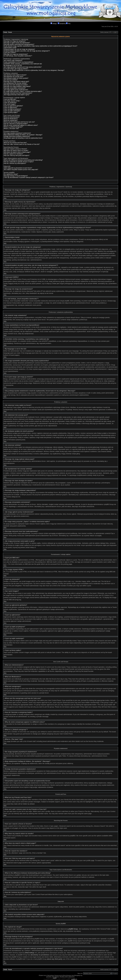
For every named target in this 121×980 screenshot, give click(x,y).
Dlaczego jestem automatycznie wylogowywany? (19, 44)
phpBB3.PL (74, 979)
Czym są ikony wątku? (11, 112)
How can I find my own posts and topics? (16, 155)
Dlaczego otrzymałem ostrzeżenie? (15, 88)
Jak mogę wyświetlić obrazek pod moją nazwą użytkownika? (23, 67)
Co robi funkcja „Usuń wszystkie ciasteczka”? (18, 56)
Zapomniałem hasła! (10, 48)
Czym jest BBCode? (10, 99)
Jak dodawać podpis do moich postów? (16, 78)
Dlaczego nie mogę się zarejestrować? (16, 54)
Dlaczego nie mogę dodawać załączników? (17, 86)
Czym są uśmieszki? (10, 103)
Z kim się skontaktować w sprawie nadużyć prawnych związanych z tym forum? (29, 177)
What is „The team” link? (11, 129)
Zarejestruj (62, 24)
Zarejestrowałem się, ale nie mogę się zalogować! (19, 49)
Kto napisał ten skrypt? (11, 174)
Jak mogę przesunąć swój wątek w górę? (17, 95)
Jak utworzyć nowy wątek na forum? (15, 75)
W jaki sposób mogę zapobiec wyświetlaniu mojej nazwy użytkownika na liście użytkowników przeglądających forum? (40, 46)
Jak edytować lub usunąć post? (14, 77)
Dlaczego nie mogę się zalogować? (15, 41)
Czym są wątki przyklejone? (12, 109)
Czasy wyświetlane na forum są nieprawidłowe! (18, 62)
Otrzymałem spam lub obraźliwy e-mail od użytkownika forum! (23, 138)
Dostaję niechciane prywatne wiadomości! (17, 136)
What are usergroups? (11, 120)
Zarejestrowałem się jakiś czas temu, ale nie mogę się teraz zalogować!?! (27, 51)
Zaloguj (54, 24)
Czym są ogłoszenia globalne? (13, 106)
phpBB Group (73, 929)
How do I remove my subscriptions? (15, 163)
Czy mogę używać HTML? (12, 101)
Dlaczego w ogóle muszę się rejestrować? (17, 43)
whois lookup (29, 953)
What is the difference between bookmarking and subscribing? (23, 160)
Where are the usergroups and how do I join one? (19, 122)
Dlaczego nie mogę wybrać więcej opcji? (16, 82)
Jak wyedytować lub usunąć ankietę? (15, 83)
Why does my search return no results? (16, 151)
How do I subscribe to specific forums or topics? (19, 162)
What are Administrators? (12, 117)
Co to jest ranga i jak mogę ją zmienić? (16, 69)
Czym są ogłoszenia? (10, 107)
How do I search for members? (13, 154)
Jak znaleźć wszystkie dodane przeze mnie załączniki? (21, 170)
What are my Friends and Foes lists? (15, 143)
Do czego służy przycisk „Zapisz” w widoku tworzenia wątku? (23, 91)
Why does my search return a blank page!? (17, 152)
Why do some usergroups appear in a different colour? (21, 125)
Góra (5, 198)
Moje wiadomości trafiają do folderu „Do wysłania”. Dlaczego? (23, 135)
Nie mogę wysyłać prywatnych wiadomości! (17, 133)
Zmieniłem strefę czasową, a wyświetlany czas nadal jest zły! (23, 64)
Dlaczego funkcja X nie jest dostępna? (16, 176)
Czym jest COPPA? (10, 53)
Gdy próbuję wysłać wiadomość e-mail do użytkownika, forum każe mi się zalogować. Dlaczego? (34, 70)
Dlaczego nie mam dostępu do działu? (16, 85)
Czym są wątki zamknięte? (12, 111)
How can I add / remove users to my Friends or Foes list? (22, 144)
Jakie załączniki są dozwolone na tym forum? (18, 168)
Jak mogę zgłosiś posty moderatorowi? (16, 90)
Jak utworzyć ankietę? (11, 80)
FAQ (68, 24)
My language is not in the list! (13, 65)
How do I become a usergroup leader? (16, 124)
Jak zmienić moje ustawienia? (13, 60)
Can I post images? (10, 104)
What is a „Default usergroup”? (13, 127)
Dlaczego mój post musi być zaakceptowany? (18, 93)
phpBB (55, 978)
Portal (5, 32)
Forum (10, 32)
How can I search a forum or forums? (15, 149)
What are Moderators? (11, 119)
